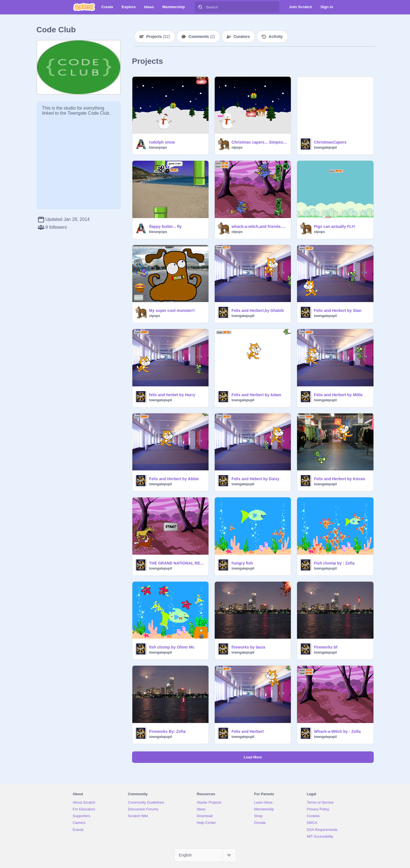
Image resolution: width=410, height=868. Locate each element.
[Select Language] (205, 855)
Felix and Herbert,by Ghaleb (258, 311)
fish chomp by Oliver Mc (172, 647)
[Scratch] (84, 7)
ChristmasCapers (330, 142)
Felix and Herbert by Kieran (339, 479)
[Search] (200, 7)
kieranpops (158, 148)
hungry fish (242, 563)
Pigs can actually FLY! (335, 226)
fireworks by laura (248, 647)
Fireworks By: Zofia (167, 731)
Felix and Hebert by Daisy (255, 479)
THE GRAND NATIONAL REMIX (177, 563)
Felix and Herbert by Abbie (174, 479)
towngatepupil (325, 148)
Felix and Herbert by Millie (338, 395)
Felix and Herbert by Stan (338, 311)
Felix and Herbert (248, 731)
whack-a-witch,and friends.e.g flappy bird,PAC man (260, 226)
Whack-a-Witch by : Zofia (337, 731)
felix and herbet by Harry (172, 395)
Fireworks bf (326, 647)
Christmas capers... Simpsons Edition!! (260, 142)
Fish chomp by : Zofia (334, 563)
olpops (237, 148)
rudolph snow (162, 142)
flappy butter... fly (166, 226)
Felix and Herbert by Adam (256, 395)
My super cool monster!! (172, 311)
